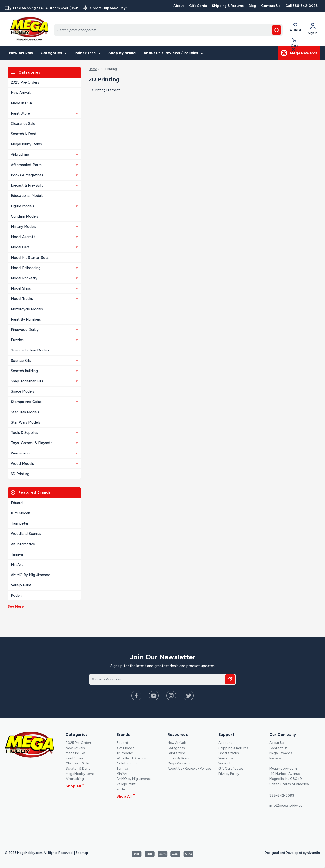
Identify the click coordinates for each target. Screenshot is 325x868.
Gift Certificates (231, 769)
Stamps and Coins (44, 402)
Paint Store (88, 53)
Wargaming (44, 453)
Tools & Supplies (44, 433)
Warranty (226, 758)
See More (16, 606)
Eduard (17, 503)
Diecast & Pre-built (44, 185)
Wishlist (295, 29)
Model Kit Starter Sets (30, 258)
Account (225, 743)
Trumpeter (20, 523)
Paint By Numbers (26, 319)
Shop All (75, 786)
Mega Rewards (179, 763)
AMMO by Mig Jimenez (30, 575)
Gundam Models (24, 216)
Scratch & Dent (24, 134)
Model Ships (44, 288)
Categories (54, 53)
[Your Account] (313, 29)
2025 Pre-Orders (25, 82)
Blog (252, 6)
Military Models (44, 227)
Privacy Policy (229, 774)
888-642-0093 (282, 796)
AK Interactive (23, 544)
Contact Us (271, 6)
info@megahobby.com (287, 806)
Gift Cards (198, 6)
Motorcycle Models (27, 309)
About (179, 6)
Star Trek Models (25, 412)
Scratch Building (44, 371)
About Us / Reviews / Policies (173, 53)
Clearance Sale (23, 124)
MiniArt (17, 565)
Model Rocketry (44, 278)
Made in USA (21, 103)
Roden (16, 596)
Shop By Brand (122, 53)
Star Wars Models (26, 422)
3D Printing (20, 474)
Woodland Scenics (26, 534)
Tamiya (17, 554)
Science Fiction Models (30, 350)
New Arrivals (21, 53)
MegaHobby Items (26, 144)
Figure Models (44, 206)
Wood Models (44, 464)
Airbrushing (44, 155)
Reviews (275, 758)
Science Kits (44, 361)
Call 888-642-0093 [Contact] (302, 6)
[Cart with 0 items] (294, 46)
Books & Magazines (44, 175)
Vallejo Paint (21, 585)
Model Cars (44, 247)
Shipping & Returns (228, 6)
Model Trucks (44, 299)
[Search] (168, 30)
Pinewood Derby (44, 330)
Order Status (229, 753)
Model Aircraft (44, 237)
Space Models (22, 391)
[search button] (276, 30)
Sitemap (82, 853)
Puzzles (44, 340)
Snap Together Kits (44, 381)
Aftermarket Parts (44, 165)
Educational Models (27, 196)
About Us (277, 743)
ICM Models (21, 513)
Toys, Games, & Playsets (44, 443)
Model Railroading (44, 268)
